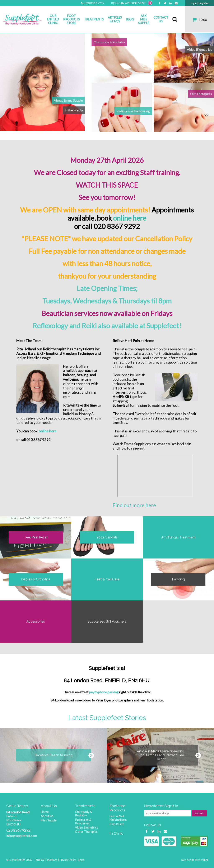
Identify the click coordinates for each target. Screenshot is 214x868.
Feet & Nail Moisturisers (118, 818)
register (204, 3)
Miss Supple (49, 820)
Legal (82, 860)
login (194, 3)
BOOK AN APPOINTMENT (132, 3)
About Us (47, 816)
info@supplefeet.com (22, 836)
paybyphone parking (104, 692)
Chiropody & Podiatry (109, 42)
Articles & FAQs (115, 19)
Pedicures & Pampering (133, 111)
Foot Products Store (71, 19)
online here (130, 218)
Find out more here (134, 505)
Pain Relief (117, 824)
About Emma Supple (68, 100)
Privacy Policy (68, 860)
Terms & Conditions (46, 860)
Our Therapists (201, 94)
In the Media (74, 110)
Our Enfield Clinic (53, 19)
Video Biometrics (199, 49)
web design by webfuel (194, 860)
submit (199, 813)
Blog (130, 19)
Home (45, 812)
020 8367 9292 (92, 3)
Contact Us (161, 19)
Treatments (94, 19)
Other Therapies (86, 832)
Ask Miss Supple (144, 19)
